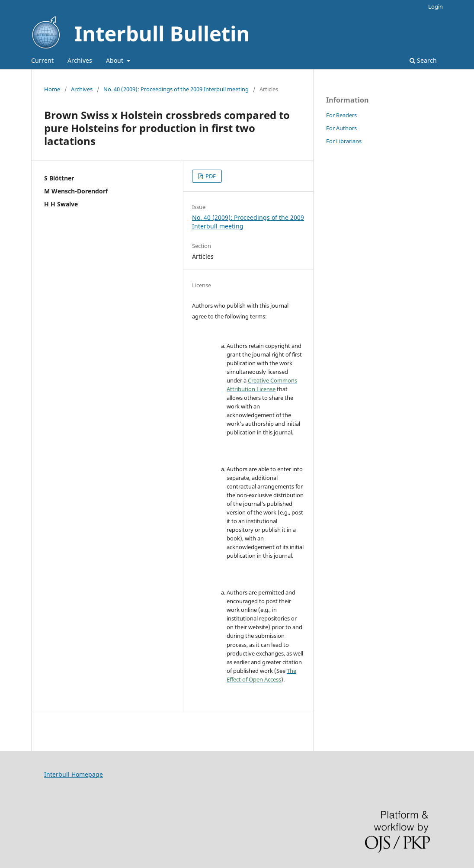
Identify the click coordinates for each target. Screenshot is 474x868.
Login (436, 6)
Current (42, 60)
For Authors (341, 128)
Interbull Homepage (74, 774)
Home (52, 89)
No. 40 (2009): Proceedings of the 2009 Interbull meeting (176, 89)
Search (423, 60)
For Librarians (344, 141)
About (115, 60)
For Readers (341, 115)
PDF (210, 176)
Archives (80, 60)
